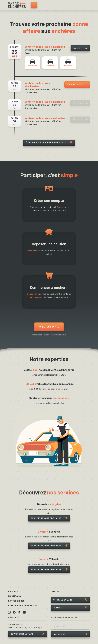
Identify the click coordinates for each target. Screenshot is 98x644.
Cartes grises (16, 601)
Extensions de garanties (23, 606)
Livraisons (14, 596)
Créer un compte (49, 327)
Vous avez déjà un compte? (49, 335)
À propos (13, 591)
